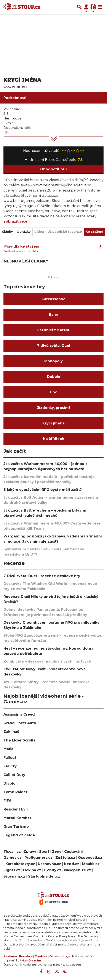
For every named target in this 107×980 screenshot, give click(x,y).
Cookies (41, 956)
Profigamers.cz (38, 858)
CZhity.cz (53, 870)
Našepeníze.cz (78, 870)
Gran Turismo (16, 827)
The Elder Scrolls (19, 740)
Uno (54, 392)
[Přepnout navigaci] (86, 7)
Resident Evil (16, 809)
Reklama (10, 956)
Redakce (26, 956)
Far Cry (10, 766)
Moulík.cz (91, 864)
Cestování (73, 852)
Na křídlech (54, 439)
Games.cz (13, 858)
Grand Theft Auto (20, 723)
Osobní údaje (60, 956)
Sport (44, 852)
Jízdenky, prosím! (53, 408)
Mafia (8, 749)
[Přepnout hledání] (79, 7)
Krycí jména (53, 423)
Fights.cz (12, 870)
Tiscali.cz (12, 852)
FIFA (7, 801)
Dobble (54, 377)
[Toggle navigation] (100, 7)
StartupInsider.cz (44, 876)
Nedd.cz (72, 864)
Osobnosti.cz (90, 858)
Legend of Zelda (19, 835)
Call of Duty (14, 775)
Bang (53, 315)
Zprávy (30, 852)
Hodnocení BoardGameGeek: (54, 160)
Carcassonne (53, 299)
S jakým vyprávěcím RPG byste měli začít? (43, 490)
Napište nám (31, 960)
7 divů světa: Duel (54, 346)
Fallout (10, 758)
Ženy (57, 852)
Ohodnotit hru (53, 169)
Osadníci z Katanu (53, 330)
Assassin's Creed (19, 714)
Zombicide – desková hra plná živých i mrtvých (47, 661)
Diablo (9, 783)
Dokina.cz (32, 870)
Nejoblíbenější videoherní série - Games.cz (44, 699)
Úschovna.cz (50, 864)
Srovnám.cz (14, 876)
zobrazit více (15, 221)
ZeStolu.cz (65, 858)
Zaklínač (11, 732)
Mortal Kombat (17, 818)
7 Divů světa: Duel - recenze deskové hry (42, 576)
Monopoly (53, 361)
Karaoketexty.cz (20, 864)
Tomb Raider (15, 792)
